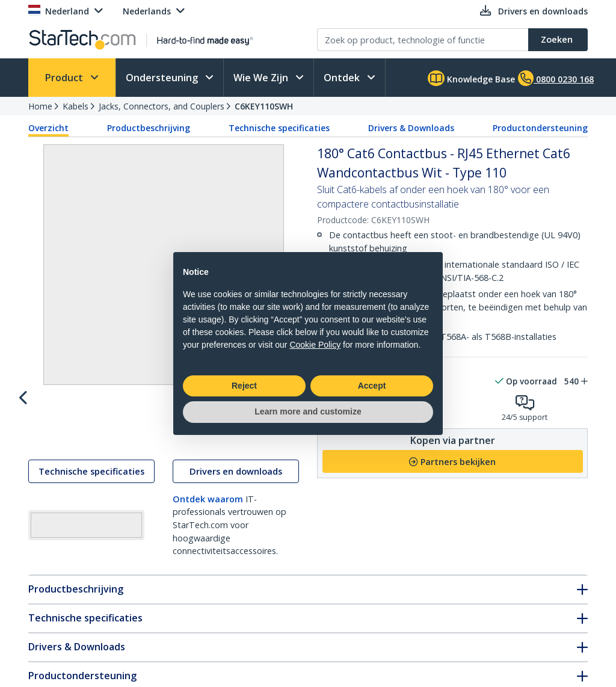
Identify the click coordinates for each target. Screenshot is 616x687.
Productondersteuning (540, 128)
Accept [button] (372, 386)
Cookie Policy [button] (315, 345)
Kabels (75, 106)
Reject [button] (244, 386)
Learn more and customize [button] (308, 411)
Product (65, 78)
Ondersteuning (163, 78)
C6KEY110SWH (264, 106)
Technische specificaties (279, 128)
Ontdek (343, 78)
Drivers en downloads (236, 483)
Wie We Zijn (262, 78)
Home (40, 106)
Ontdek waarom (208, 510)
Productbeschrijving (149, 128)
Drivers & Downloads (411, 128)
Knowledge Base (471, 78)
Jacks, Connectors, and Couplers (162, 106)
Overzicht (48, 128)
